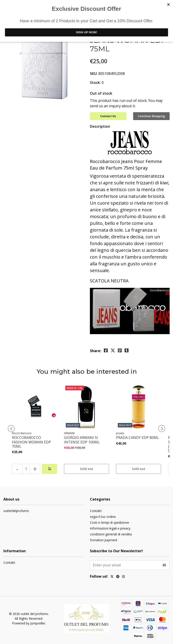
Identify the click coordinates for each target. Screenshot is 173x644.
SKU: (94, 74)
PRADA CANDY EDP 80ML (138, 438)
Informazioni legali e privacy (110, 528)
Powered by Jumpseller (29, 623)
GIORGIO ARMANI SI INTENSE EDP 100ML (82, 440)
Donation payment (104, 540)
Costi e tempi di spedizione (109, 522)
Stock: (95, 83)
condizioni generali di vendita (111, 534)
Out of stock (101, 93)
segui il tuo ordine (103, 517)
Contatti (96, 511)
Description (100, 126)
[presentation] (11, 429)
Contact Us (108, 116)
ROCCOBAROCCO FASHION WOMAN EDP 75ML (31, 442)
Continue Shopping (151, 116)
